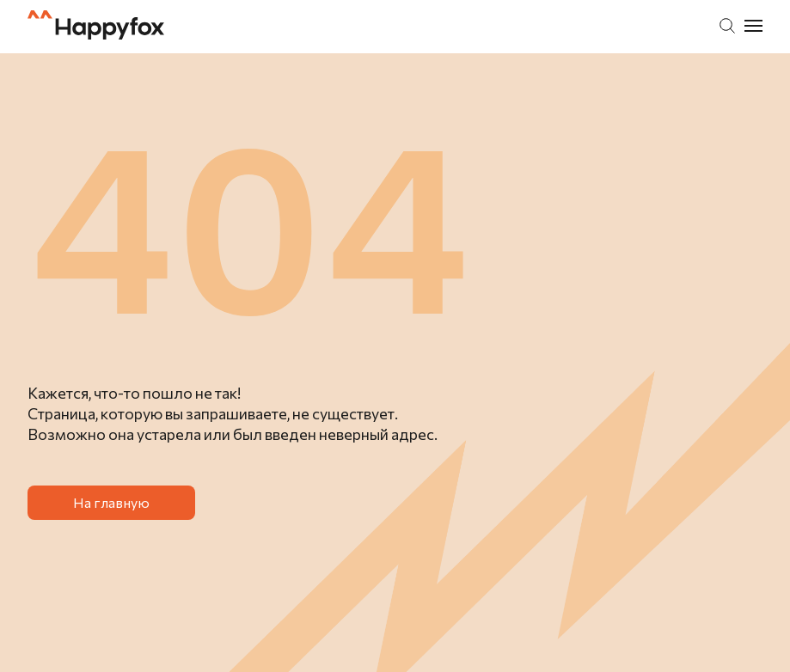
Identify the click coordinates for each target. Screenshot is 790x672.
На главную (111, 502)
